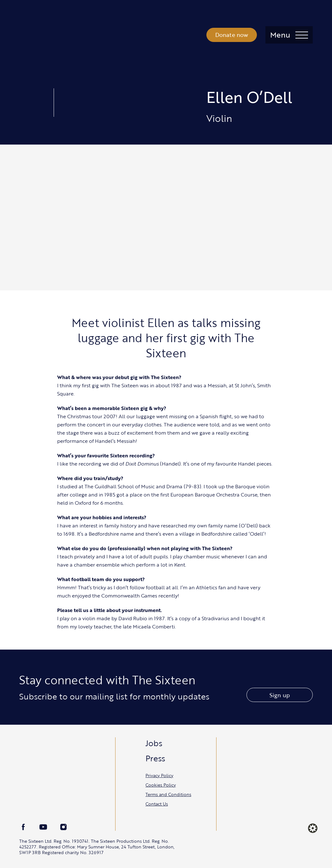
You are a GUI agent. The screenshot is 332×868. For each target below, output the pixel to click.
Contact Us (157, 804)
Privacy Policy (159, 775)
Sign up (280, 695)
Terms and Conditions (168, 794)
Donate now (232, 35)
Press (155, 758)
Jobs (154, 743)
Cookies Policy (161, 785)
